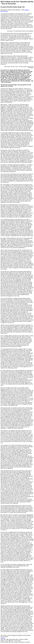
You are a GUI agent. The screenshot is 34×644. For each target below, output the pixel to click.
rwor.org (3, 638)
